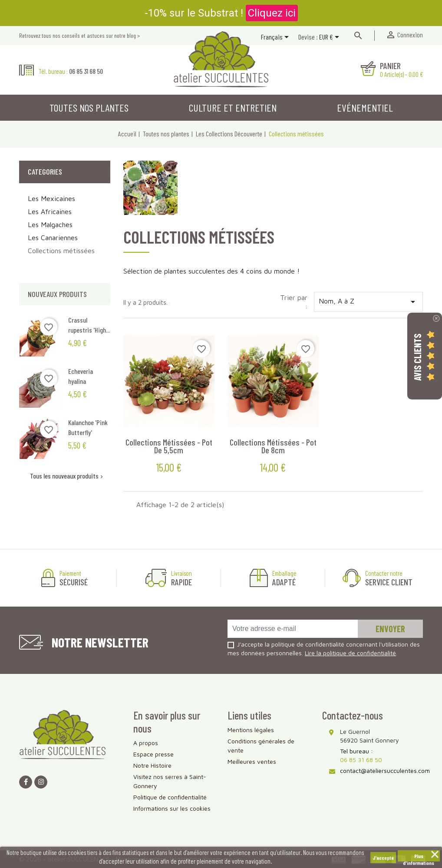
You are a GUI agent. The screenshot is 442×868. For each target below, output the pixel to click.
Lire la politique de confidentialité (350, 653)
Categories (45, 172)
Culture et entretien (233, 107)
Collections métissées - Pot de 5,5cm (169, 446)
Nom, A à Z (368, 302)
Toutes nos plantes (89, 107)
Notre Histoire (152, 765)
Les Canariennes (53, 238)
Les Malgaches (50, 224)
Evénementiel (365, 107)
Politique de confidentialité (170, 797)
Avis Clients (417, 357)
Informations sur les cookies (172, 808)
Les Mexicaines (51, 198)
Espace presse (153, 754)
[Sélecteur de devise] (331, 38)
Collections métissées (61, 251)
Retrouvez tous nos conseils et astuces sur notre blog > (79, 35)
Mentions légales (251, 730)
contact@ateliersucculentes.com (385, 771)
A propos (146, 743)
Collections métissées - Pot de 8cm (273, 446)
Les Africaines (50, 211)
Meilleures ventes (252, 761)
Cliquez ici (272, 13)
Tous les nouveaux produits (67, 476)
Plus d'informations (419, 857)
